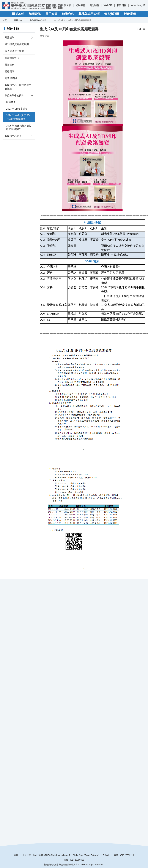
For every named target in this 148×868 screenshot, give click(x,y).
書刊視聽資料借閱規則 (17, 44)
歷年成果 (11, 102)
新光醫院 (94, 5)
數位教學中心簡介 (38, 20)
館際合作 (68, 14)
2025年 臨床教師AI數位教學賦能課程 (19, 127)
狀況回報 (121, 5)
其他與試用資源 (89, 14)
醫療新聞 (9, 71)
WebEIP (108, 5)
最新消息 (9, 65)
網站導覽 (80, 5)
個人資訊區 (112, 14)
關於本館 (18, 14)
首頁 (5, 20)
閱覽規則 (9, 38)
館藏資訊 (35, 14)
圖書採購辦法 (12, 58)
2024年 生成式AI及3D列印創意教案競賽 (18, 117)
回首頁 (68, 5)
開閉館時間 (11, 78)
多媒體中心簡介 (13, 136)
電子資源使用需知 (14, 51)
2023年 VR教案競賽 (17, 109)
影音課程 (130, 14)
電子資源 (51, 14)
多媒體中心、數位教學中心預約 (18, 87)
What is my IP (138, 5)
